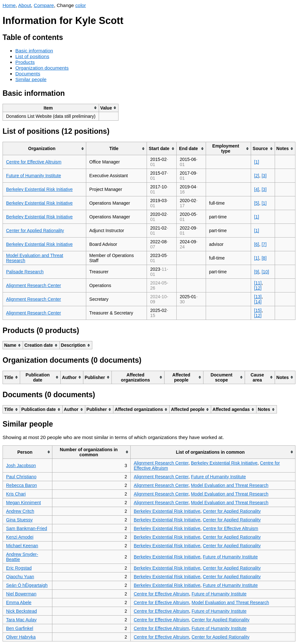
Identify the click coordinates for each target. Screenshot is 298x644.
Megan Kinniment (23, 503)
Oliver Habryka (21, 637)
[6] (257, 244)
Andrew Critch (20, 511)
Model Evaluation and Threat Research (230, 485)
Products (25, 62)
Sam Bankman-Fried (27, 528)
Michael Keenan (22, 546)
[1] (257, 162)
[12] (258, 288)
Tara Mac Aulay (21, 620)
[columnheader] (51, 108)
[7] (264, 244)
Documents (28, 74)
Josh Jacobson (21, 466)
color (81, 5)
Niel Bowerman (21, 594)
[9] (257, 272)
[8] (264, 258)
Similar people (31, 79)
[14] (258, 302)
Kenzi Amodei (20, 537)
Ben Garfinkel (20, 628)
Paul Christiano (21, 477)
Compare (44, 5)
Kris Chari (16, 494)
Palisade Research (25, 272)
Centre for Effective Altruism (34, 162)
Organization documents (42, 68)
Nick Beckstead (21, 611)
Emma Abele (19, 602)
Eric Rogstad (19, 568)
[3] (264, 176)
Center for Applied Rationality (35, 231)
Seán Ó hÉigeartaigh (27, 585)
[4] (257, 189)
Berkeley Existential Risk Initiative (39, 189)
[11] (258, 283)
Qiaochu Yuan (20, 577)
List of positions (32, 56)
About (25, 5)
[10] (265, 272)
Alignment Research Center (34, 285)
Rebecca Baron (22, 485)
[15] (258, 310)
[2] (257, 176)
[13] (258, 297)
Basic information (34, 51)
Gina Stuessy (19, 520)
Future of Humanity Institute (34, 176)
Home (9, 5)
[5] (257, 203)
